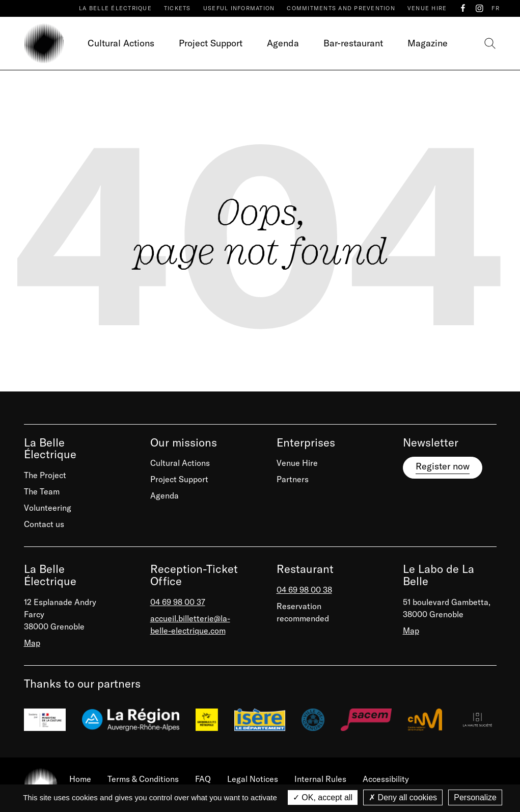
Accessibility (386, 779)
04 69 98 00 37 (178, 602)
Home (80, 779)
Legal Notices (253, 779)
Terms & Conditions (143, 779)
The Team (42, 491)
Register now (443, 466)
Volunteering (48, 508)
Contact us (44, 524)
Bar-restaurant (353, 43)
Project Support (211, 43)
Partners (293, 479)
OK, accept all (323, 797)
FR (496, 8)
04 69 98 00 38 (304, 590)
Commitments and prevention (341, 8)
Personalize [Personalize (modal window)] (475, 797)
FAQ (203, 779)
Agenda (283, 43)
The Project (45, 475)
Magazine (428, 43)
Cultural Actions (121, 43)
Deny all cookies (403, 797)
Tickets (177, 8)
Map (32, 643)
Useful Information (239, 8)
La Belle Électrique (115, 8)
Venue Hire (427, 8)
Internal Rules (320, 779)
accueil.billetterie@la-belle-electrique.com (190, 624)
